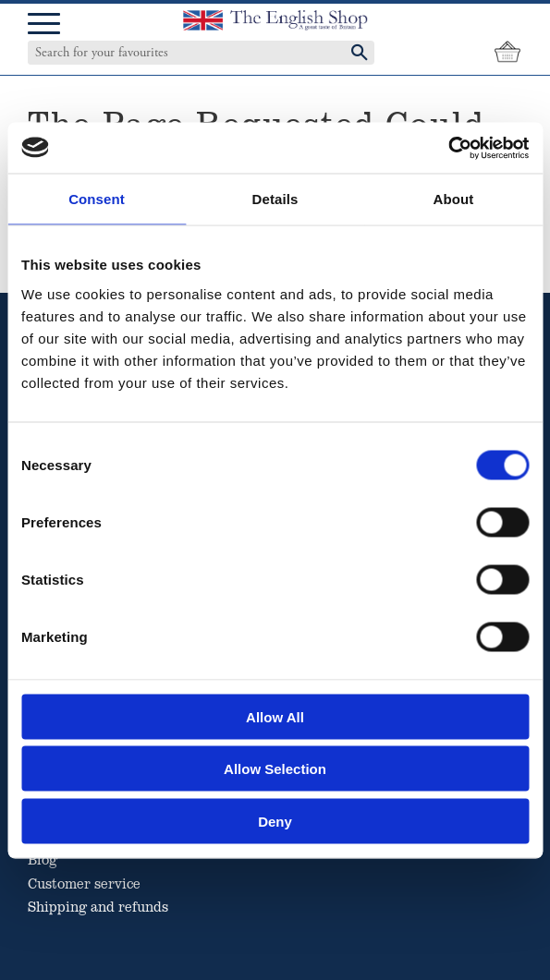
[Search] (360, 53)
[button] (44, 24)
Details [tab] (275, 199)
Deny (275, 821)
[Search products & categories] (183, 53)
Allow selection (275, 769)
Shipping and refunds (98, 906)
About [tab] (454, 199)
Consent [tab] (97, 199)
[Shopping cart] (507, 53)
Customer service (84, 883)
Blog (43, 859)
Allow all (275, 716)
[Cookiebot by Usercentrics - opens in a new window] (448, 148)
